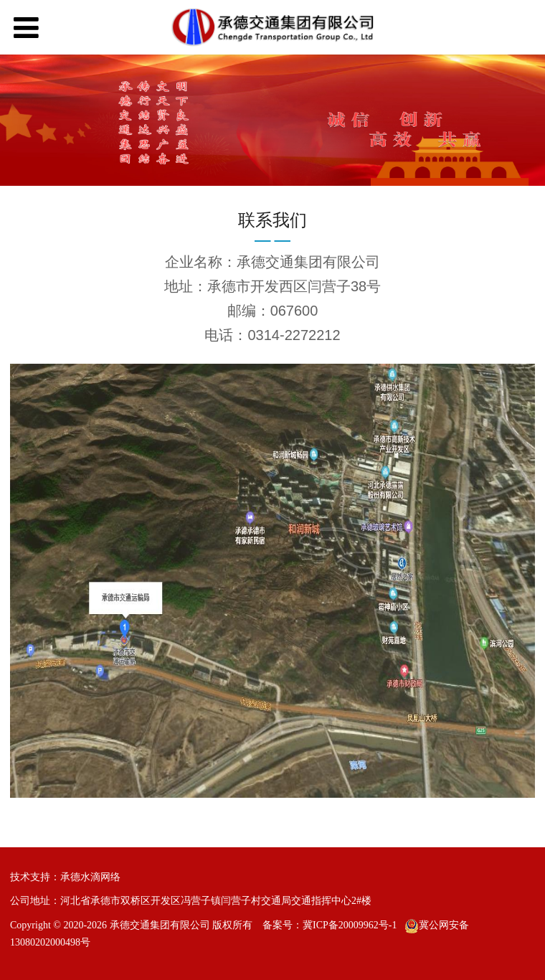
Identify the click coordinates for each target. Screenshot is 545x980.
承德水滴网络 (90, 877)
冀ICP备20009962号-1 (350, 925)
